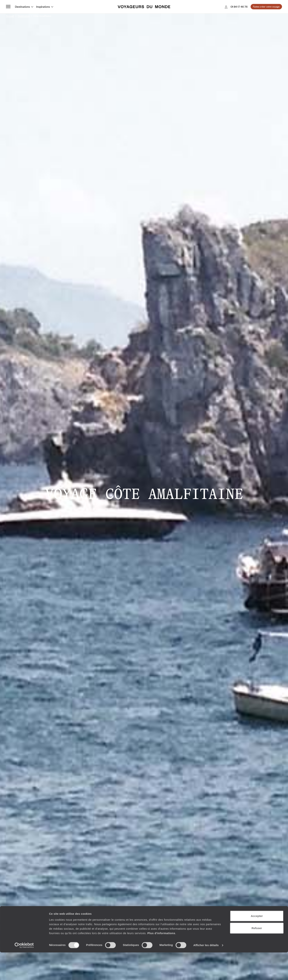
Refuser (257, 956)
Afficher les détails (206, 973)
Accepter (257, 943)
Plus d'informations (161, 960)
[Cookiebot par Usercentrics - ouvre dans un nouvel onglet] (24, 973)
